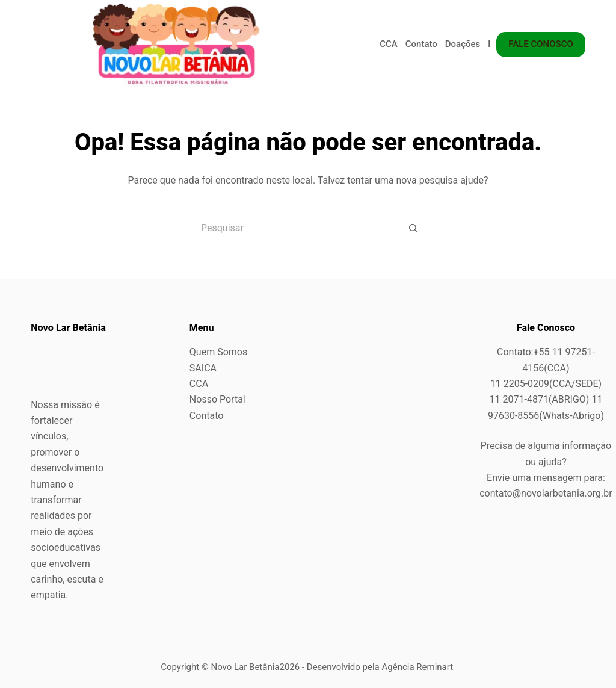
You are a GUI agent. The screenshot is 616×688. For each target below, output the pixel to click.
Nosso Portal (217, 399)
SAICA (203, 368)
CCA (389, 44)
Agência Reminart (419, 667)
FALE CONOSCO (541, 44)
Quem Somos (218, 352)
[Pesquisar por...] (293, 228)
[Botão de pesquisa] (413, 228)
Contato (421, 44)
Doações (463, 44)
